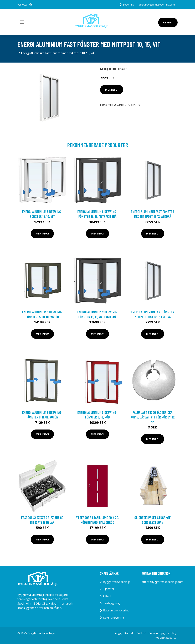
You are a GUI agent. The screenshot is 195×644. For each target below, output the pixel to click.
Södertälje (129, 5)
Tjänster (109, 589)
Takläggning (111, 603)
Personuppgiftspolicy (162, 633)
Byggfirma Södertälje (117, 582)
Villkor (142, 633)
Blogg (118, 633)
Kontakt (130, 633)
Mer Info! (112, 90)
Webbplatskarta (166, 638)
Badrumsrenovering (116, 610)
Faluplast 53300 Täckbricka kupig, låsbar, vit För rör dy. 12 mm (153, 417)
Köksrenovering (114, 618)
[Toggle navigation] (22, 22)
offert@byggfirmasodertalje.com (157, 5)
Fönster (122, 69)
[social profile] (31, 5)
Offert (168, 22)
